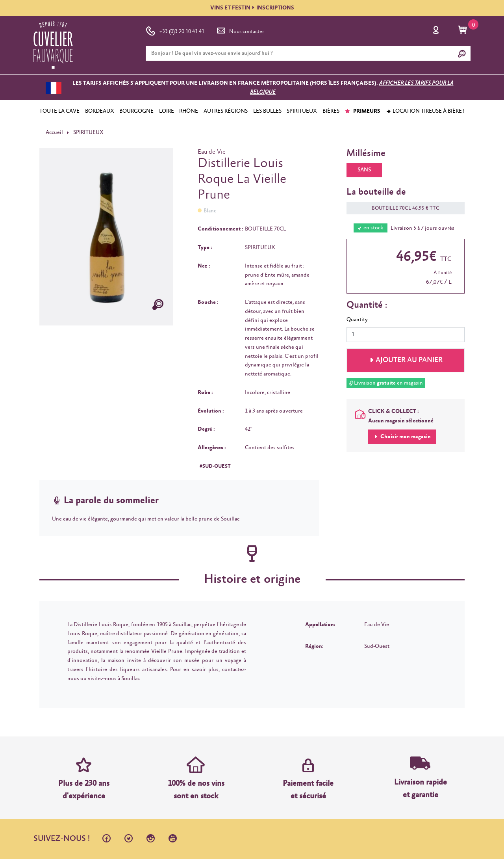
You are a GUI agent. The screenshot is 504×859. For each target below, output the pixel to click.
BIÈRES (331, 111)
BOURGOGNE (136, 111)
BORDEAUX (100, 111)
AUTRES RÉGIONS (226, 111)
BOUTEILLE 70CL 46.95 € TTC (402, 208)
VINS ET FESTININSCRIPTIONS (252, 8)
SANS (364, 170)
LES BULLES (267, 111)
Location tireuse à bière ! (425, 111)
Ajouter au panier (409, 360)
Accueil (54, 132)
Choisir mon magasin (405, 437)
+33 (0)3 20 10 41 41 (175, 30)
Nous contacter (240, 30)
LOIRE (167, 111)
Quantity (357, 320)
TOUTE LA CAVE (59, 111)
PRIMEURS (362, 111)
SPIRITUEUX (302, 111)
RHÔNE (189, 111)
